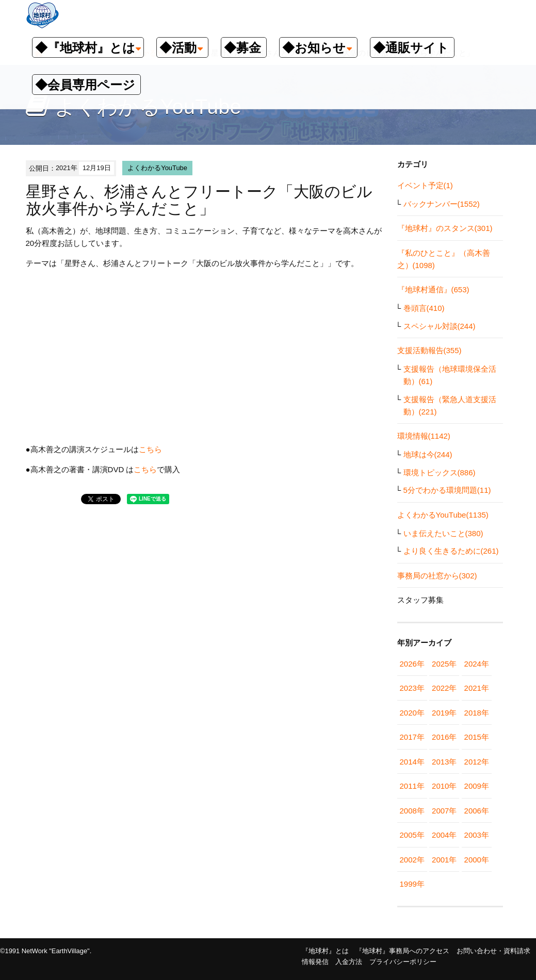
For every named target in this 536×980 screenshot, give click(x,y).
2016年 (444, 737)
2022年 (444, 688)
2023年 (412, 688)
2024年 (477, 664)
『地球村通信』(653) (433, 289)
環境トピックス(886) (440, 472)
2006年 (477, 811)
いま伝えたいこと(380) (443, 533)
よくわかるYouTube (157, 168)
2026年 (412, 664)
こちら (150, 449)
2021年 (477, 688)
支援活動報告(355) (429, 350)
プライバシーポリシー (403, 962)
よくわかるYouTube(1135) (443, 515)
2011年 (412, 786)
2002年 (412, 860)
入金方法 (349, 962)
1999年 (412, 884)
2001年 (444, 860)
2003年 (477, 835)
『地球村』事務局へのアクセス (402, 951)
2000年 (477, 860)
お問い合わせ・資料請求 (493, 951)
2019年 (444, 713)
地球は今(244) (428, 454)
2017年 (412, 737)
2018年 (477, 713)
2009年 (477, 786)
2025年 (444, 664)
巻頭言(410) (424, 308)
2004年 (444, 835)
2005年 (412, 835)
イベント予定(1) (425, 185)
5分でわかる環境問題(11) (447, 490)
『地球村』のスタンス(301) (445, 228)
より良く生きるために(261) (451, 551)
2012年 (477, 762)
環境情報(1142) (424, 436)
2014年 (412, 762)
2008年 (412, 811)
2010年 (444, 786)
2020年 (412, 713)
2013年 (444, 762)
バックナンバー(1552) (442, 204)
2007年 (444, 811)
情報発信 (315, 962)
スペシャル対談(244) (440, 326)
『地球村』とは (325, 951)
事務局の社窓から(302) (437, 576)
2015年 (477, 737)
